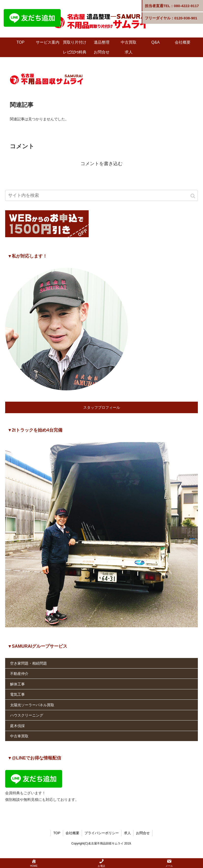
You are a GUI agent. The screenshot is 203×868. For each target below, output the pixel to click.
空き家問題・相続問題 (28, 663)
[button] (193, 196)
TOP (57, 833)
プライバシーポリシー (102, 833)
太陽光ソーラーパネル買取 (32, 705)
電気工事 (17, 694)
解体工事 (17, 684)
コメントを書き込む (101, 164)
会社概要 (72, 833)
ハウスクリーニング (27, 715)
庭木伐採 (17, 726)
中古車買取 (19, 736)
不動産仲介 (19, 674)
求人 (127, 833)
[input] (101, 195)
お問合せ (143, 833)
